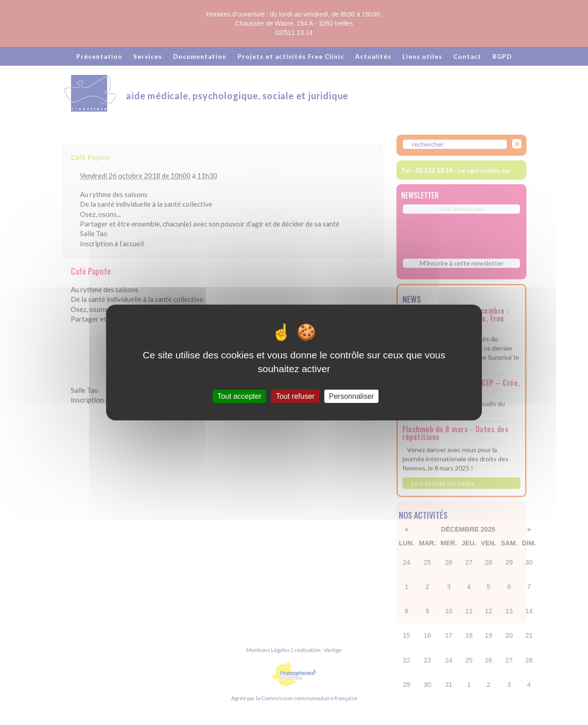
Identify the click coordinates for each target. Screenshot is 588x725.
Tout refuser (295, 396)
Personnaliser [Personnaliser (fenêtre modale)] (351, 396)
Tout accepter (239, 396)
